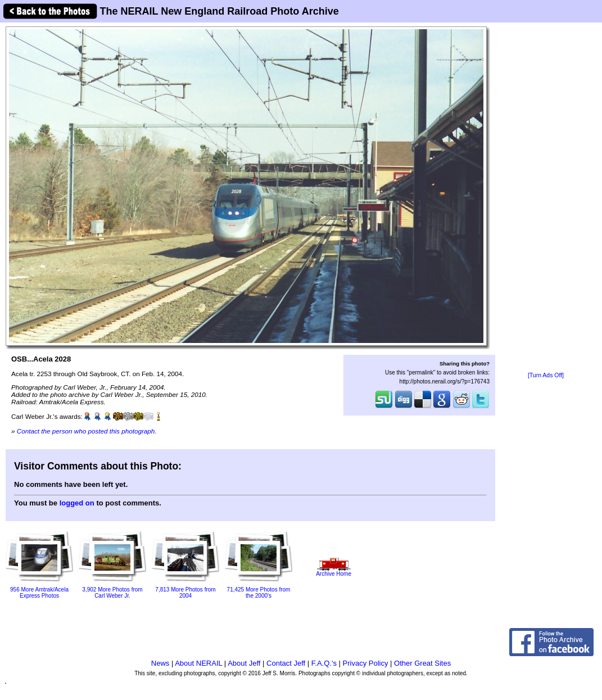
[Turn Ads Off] (546, 375)
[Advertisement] (546, 198)
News (160, 663)
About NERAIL (198, 663)
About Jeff (244, 663)
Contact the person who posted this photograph (86, 431)
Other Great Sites (422, 663)
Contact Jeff (286, 663)
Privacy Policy (366, 663)
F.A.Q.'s (324, 663)
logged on (77, 503)
